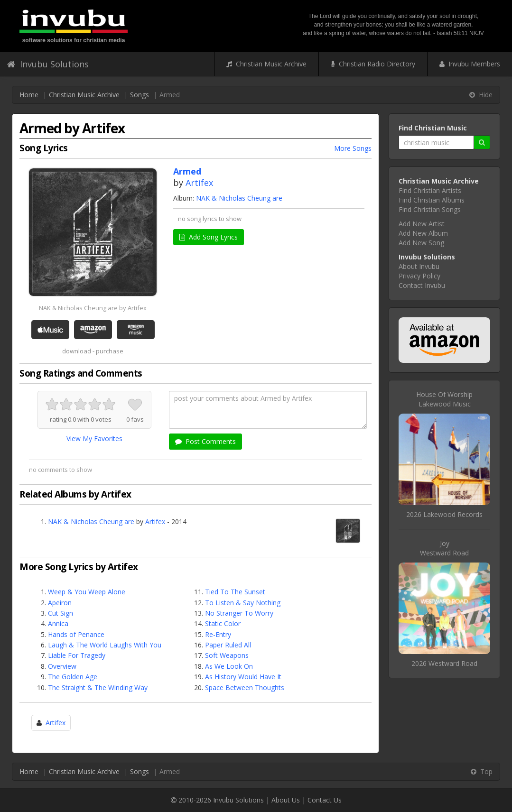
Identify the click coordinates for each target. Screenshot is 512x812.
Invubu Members (470, 64)
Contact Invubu (422, 285)
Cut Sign (61, 613)
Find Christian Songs (430, 209)
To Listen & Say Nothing (243, 603)
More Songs (353, 148)
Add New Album (423, 233)
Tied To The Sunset (235, 592)
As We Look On (229, 666)
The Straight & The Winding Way (98, 687)
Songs (140, 95)
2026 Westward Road (444, 663)
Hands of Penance (76, 634)
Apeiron (60, 603)
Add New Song (421, 243)
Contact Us (325, 800)
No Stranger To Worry (239, 613)
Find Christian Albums (432, 200)
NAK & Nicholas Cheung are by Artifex (93, 308)
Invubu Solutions (48, 64)
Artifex (199, 183)
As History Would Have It (243, 677)
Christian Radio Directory (373, 64)
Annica (58, 623)
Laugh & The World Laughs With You (105, 645)
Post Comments (205, 441)
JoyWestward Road (444, 548)
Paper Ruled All (228, 645)
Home (29, 95)
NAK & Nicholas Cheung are (239, 198)
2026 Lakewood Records (444, 514)
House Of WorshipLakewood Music (444, 399)
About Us (286, 800)
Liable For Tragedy (77, 655)
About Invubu (419, 266)
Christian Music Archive (266, 64)
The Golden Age (73, 677)
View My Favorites (94, 438)
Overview (62, 666)
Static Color (223, 623)
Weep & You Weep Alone (87, 592)
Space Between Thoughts (245, 687)
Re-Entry (218, 634)
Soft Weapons (227, 655)
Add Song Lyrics (209, 237)
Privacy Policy (419, 276)
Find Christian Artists (430, 190)
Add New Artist (422, 224)
